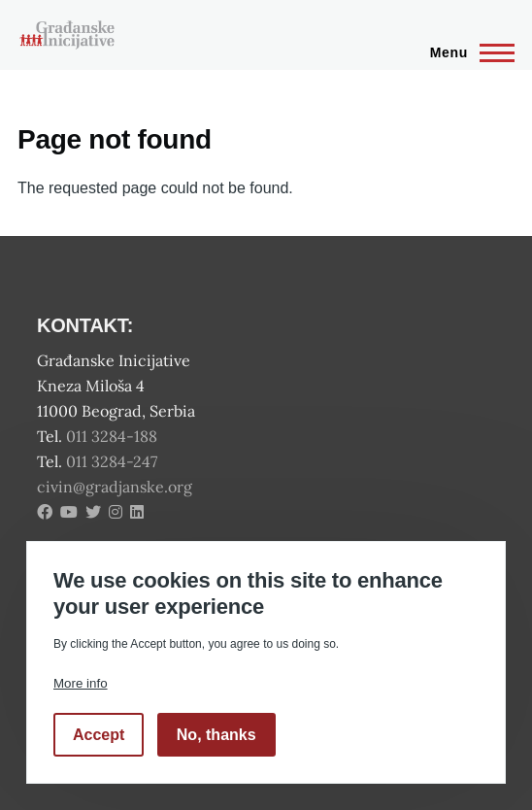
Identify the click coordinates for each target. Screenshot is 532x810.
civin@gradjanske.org (115, 487)
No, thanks (216, 735)
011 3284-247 (114, 461)
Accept (99, 735)
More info (81, 683)
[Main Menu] (466, 52)
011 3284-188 (114, 436)
